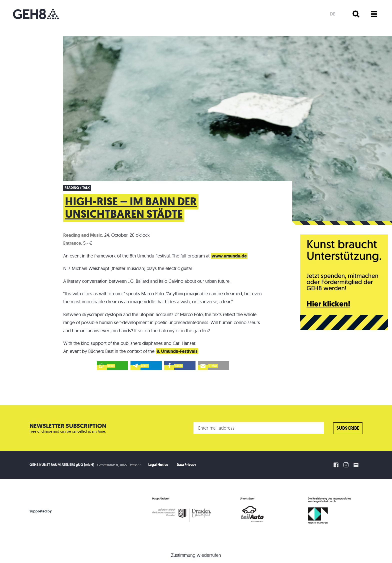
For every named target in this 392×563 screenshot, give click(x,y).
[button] (112, 366)
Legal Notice (158, 465)
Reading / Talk (77, 188)
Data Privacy (186, 465)
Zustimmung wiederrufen (196, 555)
